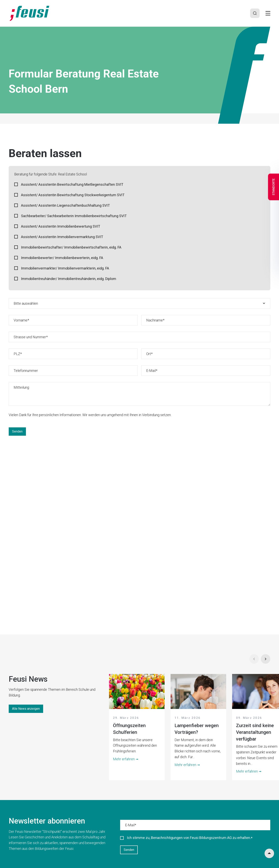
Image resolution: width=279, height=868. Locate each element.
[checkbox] (139, 232)
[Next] (266, 659)
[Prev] (254, 659)
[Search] (255, 13)
